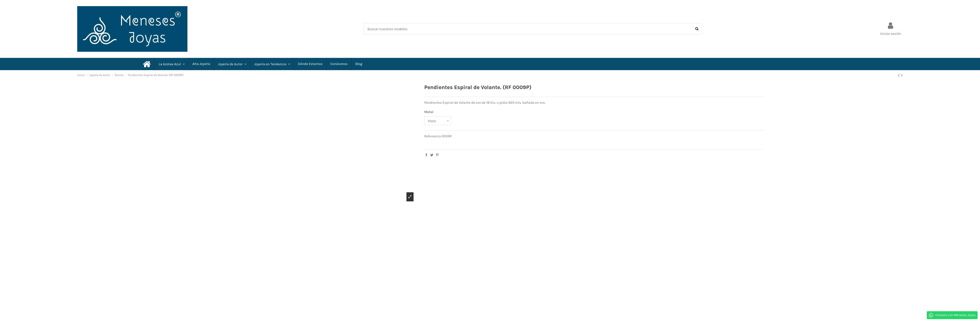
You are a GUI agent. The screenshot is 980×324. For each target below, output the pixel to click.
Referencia (433, 136)
